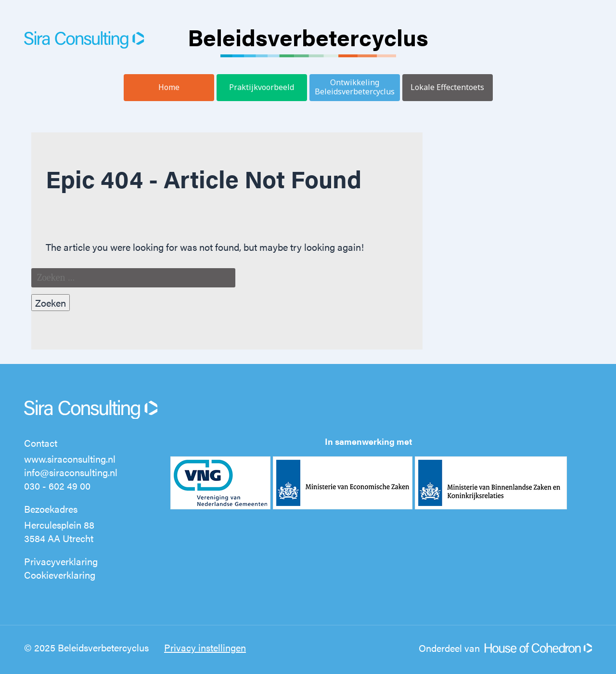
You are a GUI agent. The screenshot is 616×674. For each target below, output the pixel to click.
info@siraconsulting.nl (71, 472)
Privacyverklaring (61, 561)
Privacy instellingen (205, 647)
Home (169, 87)
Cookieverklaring (60, 575)
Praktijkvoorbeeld (262, 87)
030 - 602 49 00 (57, 486)
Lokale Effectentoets (447, 87)
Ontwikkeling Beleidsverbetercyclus (355, 87)
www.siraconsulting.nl (70, 459)
